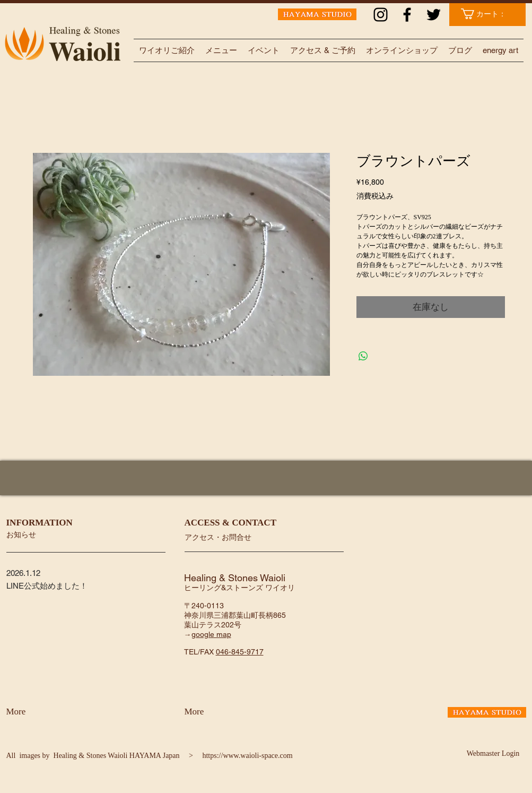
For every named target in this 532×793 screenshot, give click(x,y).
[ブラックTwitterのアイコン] (434, 15)
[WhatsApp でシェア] (363, 356)
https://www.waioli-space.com (247, 756)
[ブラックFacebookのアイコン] (407, 15)
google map (211, 634)
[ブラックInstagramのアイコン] (381, 15)
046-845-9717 (240, 652)
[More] (34, 712)
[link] (489, 14)
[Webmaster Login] (493, 754)
